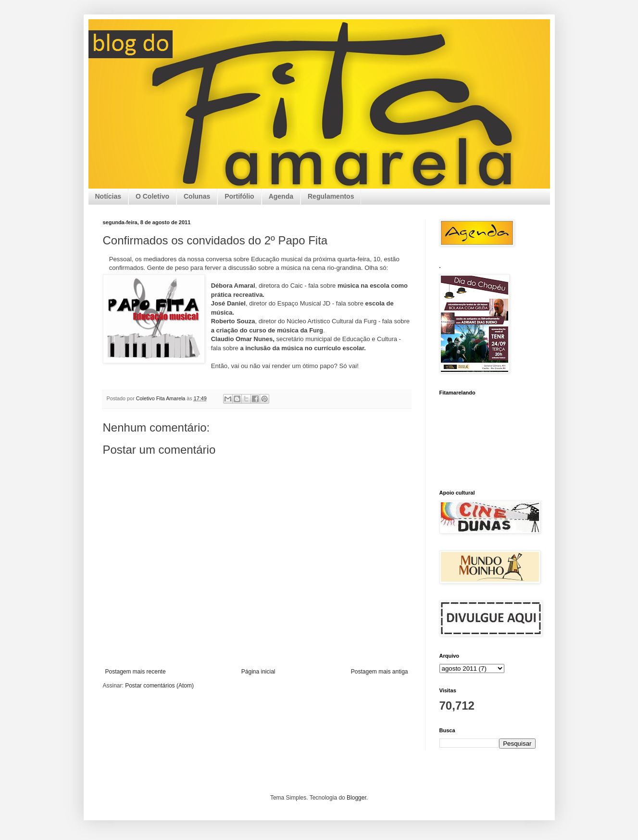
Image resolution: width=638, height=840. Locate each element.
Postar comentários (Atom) (159, 686)
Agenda (281, 196)
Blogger (357, 798)
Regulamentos (331, 196)
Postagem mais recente (136, 672)
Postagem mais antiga (380, 672)
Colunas (197, 196)
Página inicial (258, 672)
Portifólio (239, 196)
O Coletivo (152, 196)
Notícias (108, 196)
